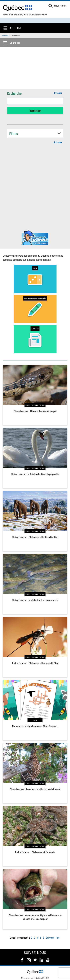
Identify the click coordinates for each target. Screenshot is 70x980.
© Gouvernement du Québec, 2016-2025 (35, 978)
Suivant (50, 938)
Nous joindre (60, 6)
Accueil (5, 36)
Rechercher (35, 111)
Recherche (14, 93)
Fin (58, 938)
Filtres (14, 133)
